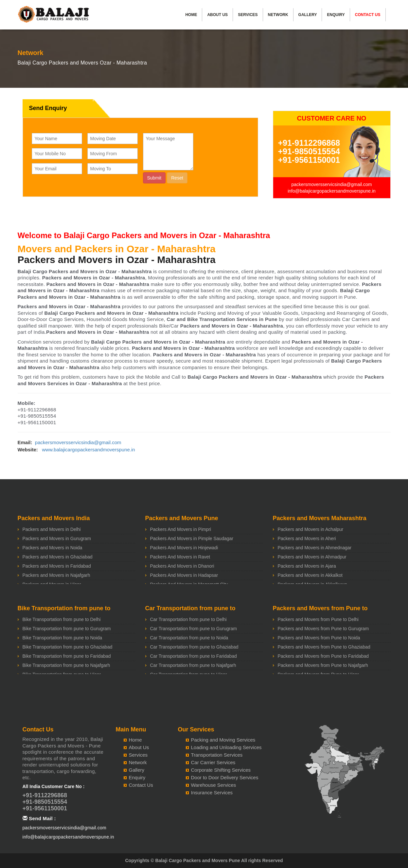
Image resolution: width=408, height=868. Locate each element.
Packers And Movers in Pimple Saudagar (192, 538)
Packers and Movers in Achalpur (311, 529)
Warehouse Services (214, 785)
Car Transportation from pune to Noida (189, 638)
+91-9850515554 (309, 151)
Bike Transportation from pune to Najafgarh (66, 665)
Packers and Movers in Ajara (307, 566)
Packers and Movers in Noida (53, 548)
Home (191, 15)
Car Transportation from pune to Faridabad (194, 656)
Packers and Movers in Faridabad (57, 566)
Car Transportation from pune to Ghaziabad (194, 647)
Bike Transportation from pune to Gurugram (67, 629)
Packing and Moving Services (223, 740)
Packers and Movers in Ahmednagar (315, 548)
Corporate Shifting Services (221, 770)
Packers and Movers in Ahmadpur (312, 557)
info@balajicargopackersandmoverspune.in (332, 191)
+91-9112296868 (309, 143)
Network (278, 15)
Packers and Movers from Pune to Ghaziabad (324, 647)
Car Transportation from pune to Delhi (188, 619)
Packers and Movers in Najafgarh (56, 575)
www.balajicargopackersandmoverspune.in (88, 450)
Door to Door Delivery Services (225, 777)
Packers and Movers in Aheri (307, 538)
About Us (217, 15)
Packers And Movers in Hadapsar (184, 575)
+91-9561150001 (309, 160)
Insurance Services (212, 793)
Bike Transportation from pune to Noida (62, 638)
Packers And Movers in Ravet (180, 557)
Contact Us (368, 15)
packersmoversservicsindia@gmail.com (331, 184)
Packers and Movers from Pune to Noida (319, 638)
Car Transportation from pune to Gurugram (194, 629)
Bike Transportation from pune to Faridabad (67, 656)
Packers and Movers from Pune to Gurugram (323, 629)
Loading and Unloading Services (226, 747)
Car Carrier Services (213, 762)
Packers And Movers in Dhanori (182, 566)
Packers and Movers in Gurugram (57, 538)
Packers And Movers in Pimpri (181, 529)
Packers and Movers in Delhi (52, 529)
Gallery (308, 15)
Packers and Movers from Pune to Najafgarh (323, 665)
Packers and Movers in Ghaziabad (58, 557)
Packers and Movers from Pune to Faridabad (323, 656)
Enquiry (336, 15)
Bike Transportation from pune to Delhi (62, 619)
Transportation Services (217, 755)
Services (248, 15)
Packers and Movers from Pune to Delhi (318, 619)
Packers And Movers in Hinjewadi (184, 548)
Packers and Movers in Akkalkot (310, 575)
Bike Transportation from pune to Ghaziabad (68, 647)
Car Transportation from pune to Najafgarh (193, 665)
